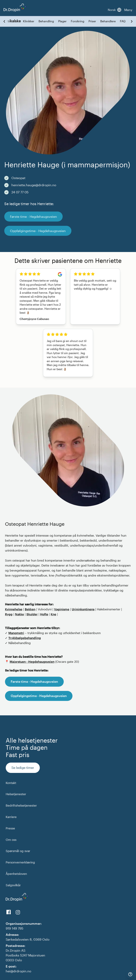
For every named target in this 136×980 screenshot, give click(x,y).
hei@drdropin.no (18, 971)
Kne (53, 614)
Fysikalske (12, 21)
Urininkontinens (83, 609)
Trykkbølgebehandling (25, 638)
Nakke (19, 614)
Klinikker (29, 21)
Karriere (11, 817)
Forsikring (78, 21)
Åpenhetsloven (16, 874)
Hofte (44, 614)
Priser (92, 21)
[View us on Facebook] (9, 912)
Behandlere (108, 21)
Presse (10, 828)
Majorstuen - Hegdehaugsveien (32, 662)
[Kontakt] (130, 974)
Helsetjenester (16, 794)
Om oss (11, 840)
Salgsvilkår (13, 885)
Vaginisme (62, 609)
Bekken (30, 609)
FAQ (123, 21)
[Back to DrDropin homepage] (15, 8)
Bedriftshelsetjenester (21, 805)
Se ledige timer (23, 768)
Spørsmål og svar (18, 851)
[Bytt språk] (115, 10)
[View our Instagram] (18, 912)
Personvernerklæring (20, 862)
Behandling (46, 21)
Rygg (9, 614)
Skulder (32, 614)
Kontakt (11, 783)
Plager (62, 21)
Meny (128, 10)
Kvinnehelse (14, 609)
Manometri (16, 633)
